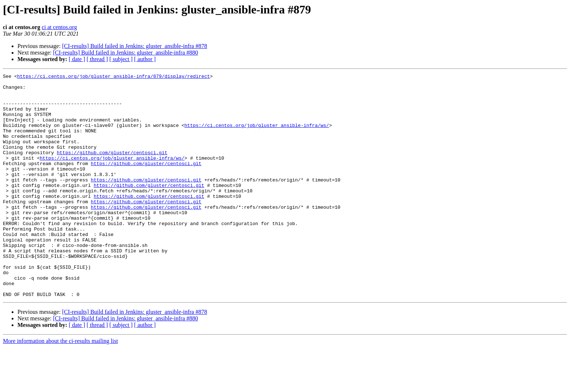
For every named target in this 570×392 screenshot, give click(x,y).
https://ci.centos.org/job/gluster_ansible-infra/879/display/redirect (113, 77)
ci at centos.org (59, 27)
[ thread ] (97, 59)
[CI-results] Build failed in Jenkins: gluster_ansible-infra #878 (135, 46)
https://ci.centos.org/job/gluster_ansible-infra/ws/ (257, 136)
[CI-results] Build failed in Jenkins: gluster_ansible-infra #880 (126, 53)
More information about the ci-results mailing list (60, 386)
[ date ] (77, 59)
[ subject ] (121, 59)
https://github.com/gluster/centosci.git (112, 169)
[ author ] (145, 59)
